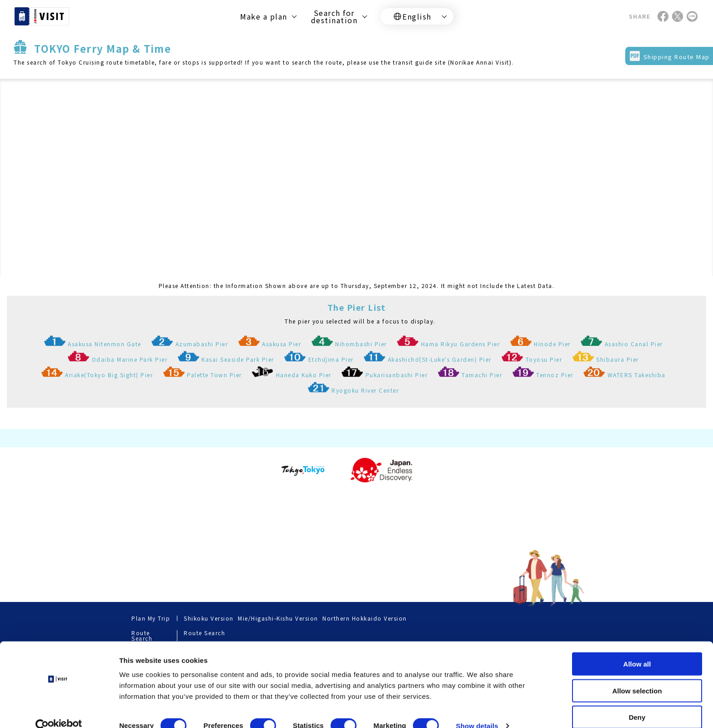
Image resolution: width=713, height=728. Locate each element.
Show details (477, 710)
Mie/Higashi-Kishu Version (278, 618)
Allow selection (637, 675)
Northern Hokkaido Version (365, 618)
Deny (637, 701)
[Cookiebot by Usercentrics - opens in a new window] (59, 710)
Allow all (637, 648)
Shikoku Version (209, 618)
